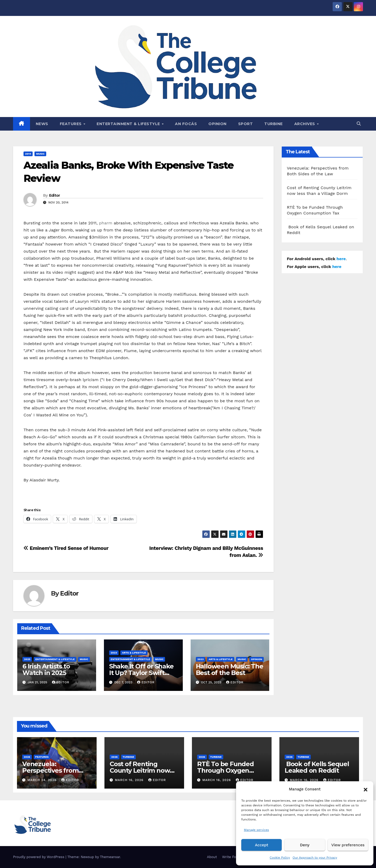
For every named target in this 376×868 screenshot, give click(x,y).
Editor (55, 195)
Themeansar (110, 857)
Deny (305, 845)
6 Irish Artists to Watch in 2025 (46, 669)
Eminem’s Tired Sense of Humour (66, 548)
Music (40, 154)
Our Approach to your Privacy (315, 858)
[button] (366, 789)
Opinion (218, 124)
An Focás (186, 124)
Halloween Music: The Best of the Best (230, 669)
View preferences (348, 845)
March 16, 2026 (130, 780)
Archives (305, 124)
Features (71, 124)
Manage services (256, 830)
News (42, 124)
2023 (114, 653)
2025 (27, 659)
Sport (246, 124)
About (212, 857)
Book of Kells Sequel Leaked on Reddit (317, 767)
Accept (262, 845)
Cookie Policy (280, 858)
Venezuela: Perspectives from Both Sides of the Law (56, 770)
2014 (28, 154)
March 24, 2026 (43, 780)
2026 (27, 757)
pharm (106, 223)
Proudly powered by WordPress (39, 857)
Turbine (274, 124)
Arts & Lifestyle (134, 653)
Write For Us (233, 857)
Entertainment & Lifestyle (129, 124)
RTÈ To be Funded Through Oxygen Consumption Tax (225, 770)
